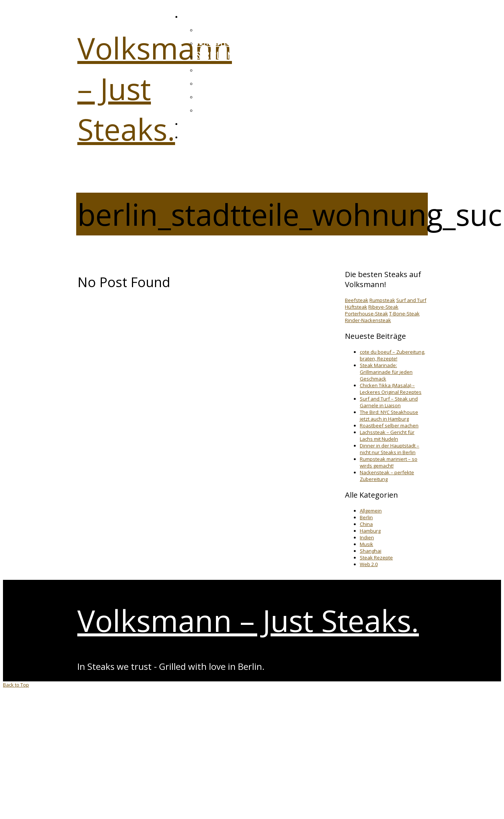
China (366, 524)
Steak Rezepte (376, 558)
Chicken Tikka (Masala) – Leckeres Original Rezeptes (391, 389)
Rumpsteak (382, 300)
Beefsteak (357, 300)
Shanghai (371, 551)
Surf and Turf (411, 300)
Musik (366, 544)
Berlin (366, 517)
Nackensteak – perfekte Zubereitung (387, 476)
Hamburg (370, 531)
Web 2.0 (369, 564)
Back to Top (16, 685)
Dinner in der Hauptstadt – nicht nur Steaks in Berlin (390, 449)
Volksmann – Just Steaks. (248, 620)
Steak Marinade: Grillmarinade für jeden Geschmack (386, 372)
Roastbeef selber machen (389, 425)
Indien (367, 537)
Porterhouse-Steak (366, 314)
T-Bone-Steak (404, 314)
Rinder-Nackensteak (368, 320)
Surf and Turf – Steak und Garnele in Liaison (389, 402)
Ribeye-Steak (383, 307)
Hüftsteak (356, 307)
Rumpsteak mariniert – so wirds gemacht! (389, 462)
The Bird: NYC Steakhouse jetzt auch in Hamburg (389, 415)
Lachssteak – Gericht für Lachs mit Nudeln (387, 436)
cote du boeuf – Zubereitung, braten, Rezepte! (392, 355)
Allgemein (371, 511)
